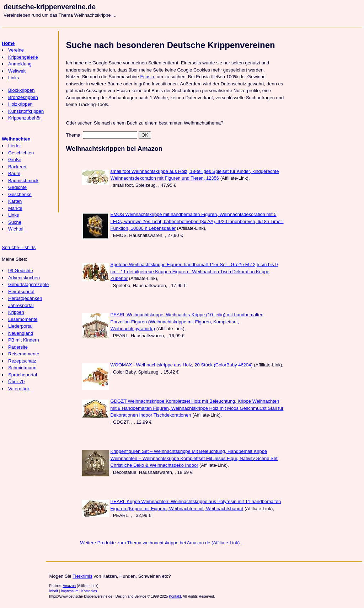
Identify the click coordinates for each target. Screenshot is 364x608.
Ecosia (147, 77)
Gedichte (17, 187)
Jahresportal (21, 305)
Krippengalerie (23, 57)
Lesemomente (23, 319)
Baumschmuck (23, 181)
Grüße (15, 160)
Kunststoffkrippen (26, 111)
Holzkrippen (20, 104)
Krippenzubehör (25, 118)
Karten (15, 201)
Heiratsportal (21, 292)
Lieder (15, 146)
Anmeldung (20, 64)
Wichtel (16, 229)
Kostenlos (89, 591)
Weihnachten (16, 139)
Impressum (69, 591)
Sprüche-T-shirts (19, 247)
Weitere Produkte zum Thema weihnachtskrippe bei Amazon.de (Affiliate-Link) (160, 543)
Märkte (15, 208)
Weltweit (17, 71)
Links (14, 78)
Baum (14, 173)
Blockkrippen (21, 90)
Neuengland (21, 333)
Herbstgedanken (25, 298)
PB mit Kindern (24, 340)
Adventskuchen (24, 278)
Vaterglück (19, 389)
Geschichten (21, 153)
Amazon (69, 586)
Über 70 (16, 382)
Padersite (18, 347)
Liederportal (20, 326)
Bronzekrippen (23, 97)
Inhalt (54, 591)
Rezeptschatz (22, 361)
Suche (15, 222)
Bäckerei (17, 167)
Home (8, 43)
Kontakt (175, 596)
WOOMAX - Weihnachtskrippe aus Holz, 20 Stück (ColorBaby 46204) (182, 365)
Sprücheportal (23, 375)
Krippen (16, 312)
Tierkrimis (82, 576)
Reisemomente (24, 354)
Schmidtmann (22, 368)
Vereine (16, 50)
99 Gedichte (21, 271)
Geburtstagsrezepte (28, 284)
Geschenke (20, 194)
